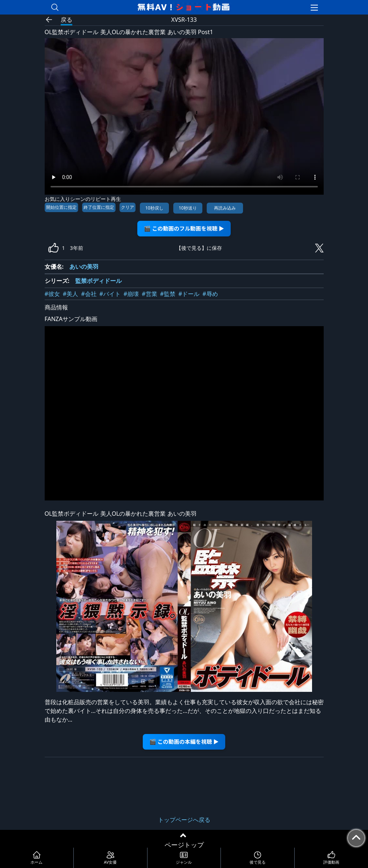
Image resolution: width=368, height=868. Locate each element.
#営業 (149, 294)
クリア (128, 207)
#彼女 (52, 294)
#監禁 (168, 294)
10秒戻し (154, 208)
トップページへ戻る (184, 820)
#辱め (210, 294)
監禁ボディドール (98, 281)
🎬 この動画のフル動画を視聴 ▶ (184, 228)
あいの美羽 (84, 267)
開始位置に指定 (61, 207)
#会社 (89, 294)
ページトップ (184, 845)
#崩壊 (131, 294)
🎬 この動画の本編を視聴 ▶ (184, 741)
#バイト (110, 294)
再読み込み (225, 208)
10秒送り (188, 208)
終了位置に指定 (99, 207)
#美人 (70, 294)
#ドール (189, 294)
